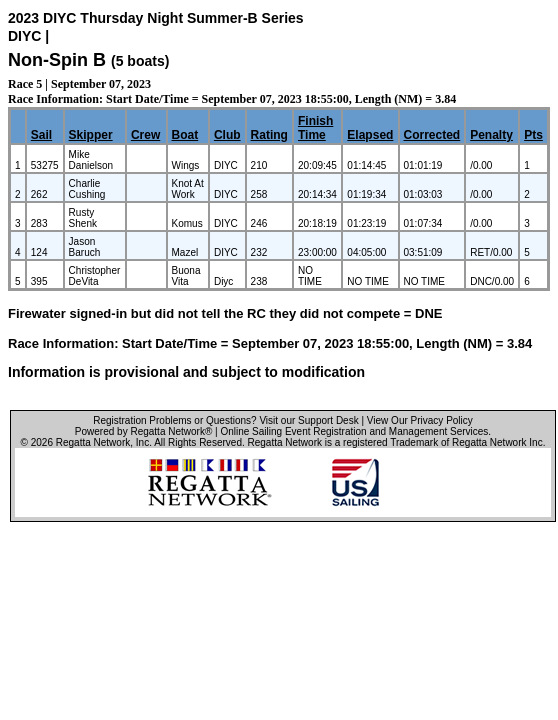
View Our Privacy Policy (420, 420)
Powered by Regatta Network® (143, 431)
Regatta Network (93, 442)
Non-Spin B (57, 60)
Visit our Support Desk (308, 420)
